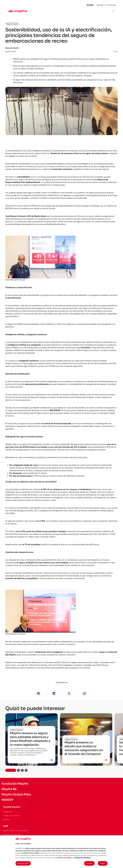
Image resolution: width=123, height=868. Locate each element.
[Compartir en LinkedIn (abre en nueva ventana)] (54, 693)
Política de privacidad (12, 834)
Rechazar (89, 863)
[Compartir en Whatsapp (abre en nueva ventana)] (85, 693)
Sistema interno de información (16, 831)
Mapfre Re (9, 789)
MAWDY (7, 800)
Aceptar (103, 863)
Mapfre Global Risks (16, 794)
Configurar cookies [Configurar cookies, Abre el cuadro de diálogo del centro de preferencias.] (23, 863)
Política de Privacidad (82, 858)
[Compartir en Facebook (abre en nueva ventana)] (38, 693)
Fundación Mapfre (15, 784)
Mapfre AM (7, 812)
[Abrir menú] (113, 11)
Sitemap (6, 819)
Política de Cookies (64, 858)
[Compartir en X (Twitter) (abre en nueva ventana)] (69, 693)
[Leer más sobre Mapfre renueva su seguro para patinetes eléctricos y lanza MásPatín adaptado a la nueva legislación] (32, 760)
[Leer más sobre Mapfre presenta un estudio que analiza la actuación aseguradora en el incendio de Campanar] (86, 760)
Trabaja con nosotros (12, 816)
